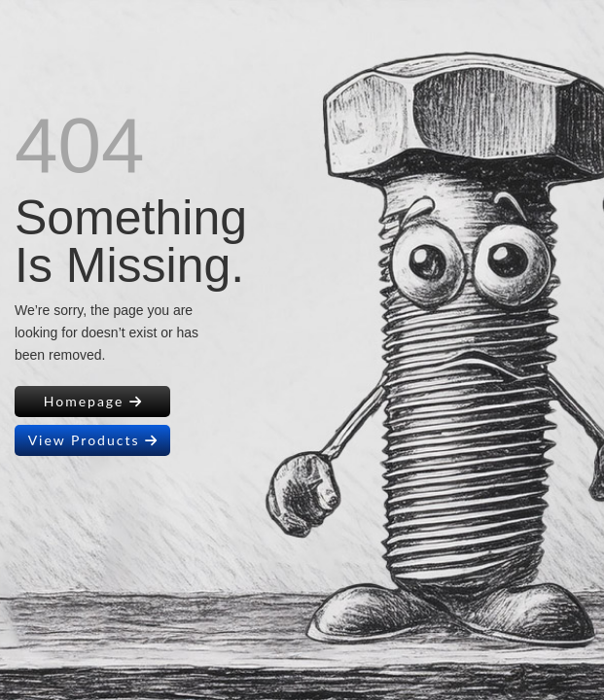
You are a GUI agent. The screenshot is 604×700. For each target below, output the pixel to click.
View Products (93, 440)
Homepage (93, 401)
